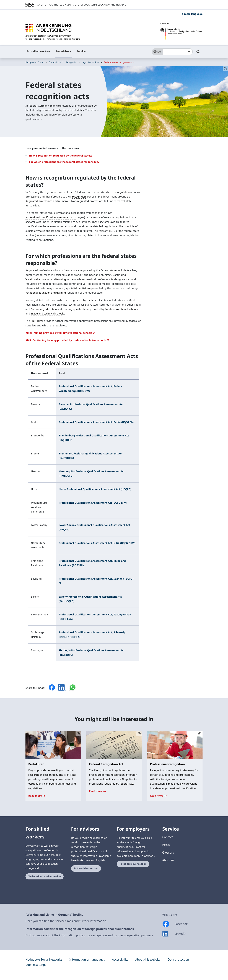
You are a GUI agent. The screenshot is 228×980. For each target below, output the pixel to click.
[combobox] (178, 52)
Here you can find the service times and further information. (66, 921)
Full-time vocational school (121, 309)
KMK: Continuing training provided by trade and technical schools (66, 340)
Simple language (192, 14)
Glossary (168, 853)
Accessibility (120, 959)
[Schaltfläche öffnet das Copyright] (78, 734)
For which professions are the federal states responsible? (64, 162)
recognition (79, 197)
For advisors (64, 51)
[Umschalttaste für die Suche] (198, 53)
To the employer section (133, 864)
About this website (148, 959)
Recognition (71, 62)
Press (166, 845)
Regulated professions (39, 201)
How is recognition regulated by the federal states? (61, 156)
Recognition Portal (34, 62)
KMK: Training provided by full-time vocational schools (59, 333)
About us (168, 860)
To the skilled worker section (45, 876)
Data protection (178, 959)
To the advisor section (86, 868)
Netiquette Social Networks (44, 959)
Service (81, 51)
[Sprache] (157, 52)
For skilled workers (38, 51)
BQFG (112, 231)
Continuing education (44, 309)
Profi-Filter (37, 321)
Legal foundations (91, 62)
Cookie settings (36, 965)
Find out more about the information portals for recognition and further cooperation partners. (90, 935)
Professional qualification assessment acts (51, 217)
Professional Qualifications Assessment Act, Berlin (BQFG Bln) (97, 422)
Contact (168, 837)
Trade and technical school (47, 314)
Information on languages (87, 959)
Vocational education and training (46, 279)
